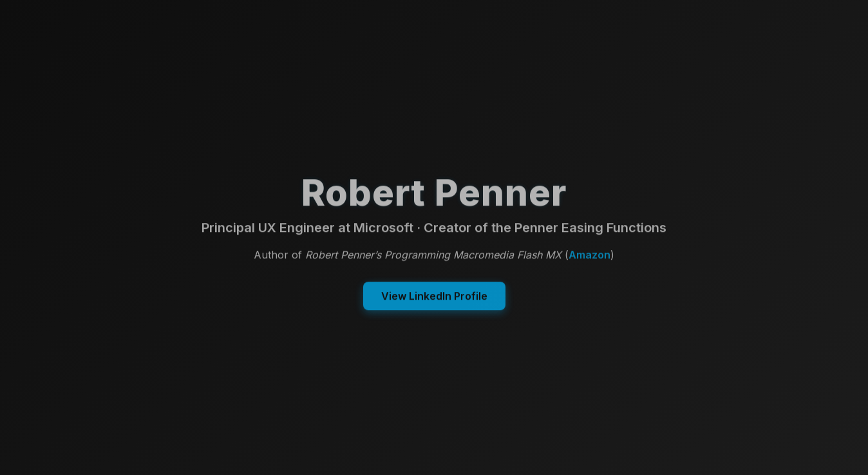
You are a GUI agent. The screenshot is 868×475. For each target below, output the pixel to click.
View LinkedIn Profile (434, 296)
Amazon (590, 255)
